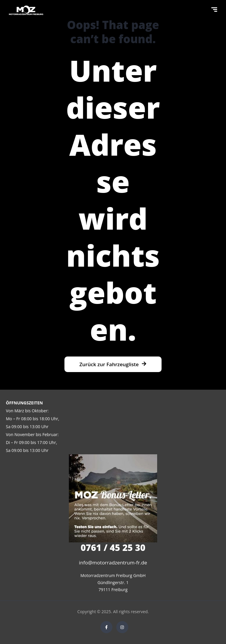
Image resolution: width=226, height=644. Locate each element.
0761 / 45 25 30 (113, 548)
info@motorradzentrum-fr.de (113, 563)
